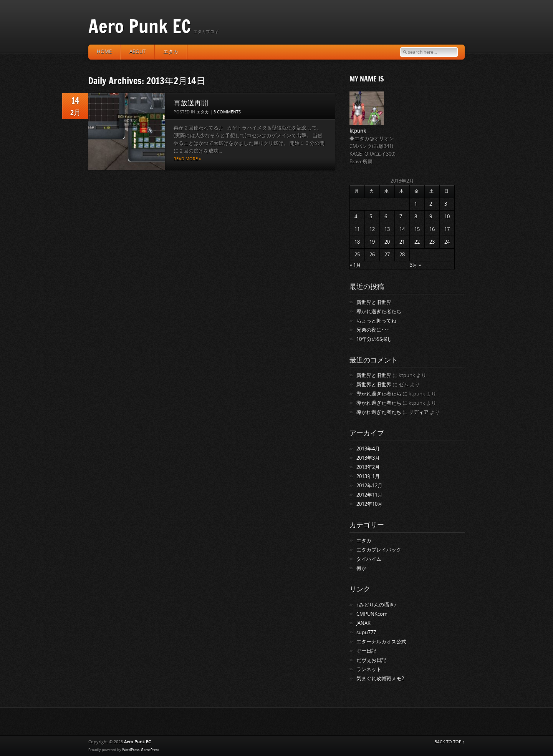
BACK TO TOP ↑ (450, 742)
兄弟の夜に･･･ (373, 330)
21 (402, 242)
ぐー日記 (366, 651)
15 (417, 229)
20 (387, 242)
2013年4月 (368, 449)
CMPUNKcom (372, 614)
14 (402, 229)
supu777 (366, 632)
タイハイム (369, 559)
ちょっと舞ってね (376, 321)
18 (357, 242)
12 (372, 229)
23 (432, 242)
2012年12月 (369, 486)
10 (447, 217)
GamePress (150, 750)
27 (387, 255)
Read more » (187, 159)
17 (447, 229)
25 (357, 255)
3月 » (415, 265)
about (137, 52)
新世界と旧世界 (374, 302)
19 (372, 242)
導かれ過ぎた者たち (379, 312)
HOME (104, 52)
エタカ (171, 52)
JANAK (363, 623)
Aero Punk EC (140, 26)
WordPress (131, 750)
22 (417, 242)
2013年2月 (368, 467)
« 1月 (355, 265)
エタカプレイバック (379, 550)
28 (402, 255)
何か (361, 568)
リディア (419, 412)
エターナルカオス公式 (381, 642)
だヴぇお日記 (371, 660)
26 (372, 255)
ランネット (369, 669)
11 (357, 229)
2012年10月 (369, 504)
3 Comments (227, 112)
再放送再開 (191, 103)
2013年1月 (368, 476)
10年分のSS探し (374, 339)
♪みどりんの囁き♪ (376, 605)
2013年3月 (368, 458)
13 (387, 229)
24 (447, 242)
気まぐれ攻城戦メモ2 (380, 679)
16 (432, 229)
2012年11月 (369, 495)
